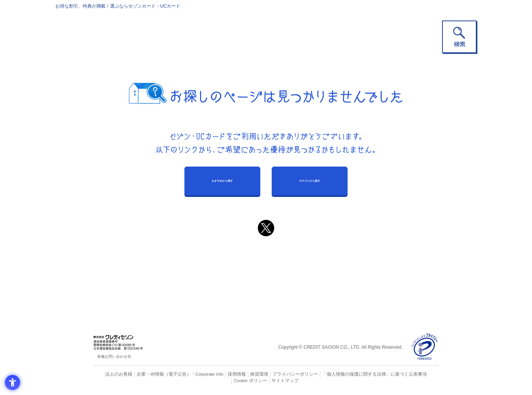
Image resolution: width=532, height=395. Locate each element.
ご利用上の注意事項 (235, 258)
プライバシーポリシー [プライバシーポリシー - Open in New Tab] (277, 374)
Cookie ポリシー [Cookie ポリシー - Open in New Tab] (417, 374)
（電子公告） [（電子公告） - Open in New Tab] (166, 374)
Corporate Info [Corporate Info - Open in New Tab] (196, 374)
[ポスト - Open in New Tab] (266, 228)
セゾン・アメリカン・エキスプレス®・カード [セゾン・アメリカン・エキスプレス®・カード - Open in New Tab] (262, 283)
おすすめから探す (222, 181)
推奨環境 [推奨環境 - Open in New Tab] (243, 374)
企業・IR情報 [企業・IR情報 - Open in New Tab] (141, 374)
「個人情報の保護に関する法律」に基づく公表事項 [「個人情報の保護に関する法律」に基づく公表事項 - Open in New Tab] (350, 374)
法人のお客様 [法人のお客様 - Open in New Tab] (112, 374)
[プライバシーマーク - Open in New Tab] (424, 347)
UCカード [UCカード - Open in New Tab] (293, 270)
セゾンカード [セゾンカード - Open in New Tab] (235, 270)
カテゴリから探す (310, 181)
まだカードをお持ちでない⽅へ (263, 248)
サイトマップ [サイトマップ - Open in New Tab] (266, 381)
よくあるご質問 (296, 258)
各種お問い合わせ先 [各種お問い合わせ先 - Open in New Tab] (114, 356)
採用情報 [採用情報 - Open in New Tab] (222, 374)
